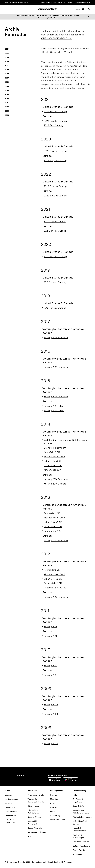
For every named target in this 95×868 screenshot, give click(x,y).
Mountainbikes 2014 (54, 457)
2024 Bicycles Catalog (55, 112)
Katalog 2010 (51, 666)
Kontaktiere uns (12, 799)
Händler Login (33, 806)
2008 (7, 115)
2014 (7, 90)
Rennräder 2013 (52, 513)
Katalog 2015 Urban (54, 406)
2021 (7, 62)
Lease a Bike (10, 807)
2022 (7, 57)
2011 (7, 103)
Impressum (78, 854)
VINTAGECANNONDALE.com (57, 38)
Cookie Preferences (66, 862)
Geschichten (10, 816)
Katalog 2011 (50, 627)
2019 (7, 70)
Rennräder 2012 (52, 570)
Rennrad (54, 795)
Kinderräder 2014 (53, 470)
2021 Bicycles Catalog (55, 222)
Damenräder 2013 (53, 527)
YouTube (31, 780)
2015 (7, 86)
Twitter (21, 780)
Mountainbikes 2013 (54, 518)
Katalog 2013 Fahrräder (56, 541)
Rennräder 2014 (52, 452)
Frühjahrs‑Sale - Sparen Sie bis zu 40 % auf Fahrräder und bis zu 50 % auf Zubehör (48, 15)
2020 (7, 66)
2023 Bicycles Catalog (55, 151)
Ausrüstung (55, 816)
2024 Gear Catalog (53, 125)
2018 (7, 74)
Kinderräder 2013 (53, 531)
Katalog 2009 (51, 705)
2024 (7, 49)
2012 (7, 99)
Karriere (8, 803)
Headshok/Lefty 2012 (55, 588)
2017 (7, 78)
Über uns (9, 795)
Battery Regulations (81, 846)
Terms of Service (38, 862)
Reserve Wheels (34, 817)
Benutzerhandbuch (81, 842)
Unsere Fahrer (11, 812)
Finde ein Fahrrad (58, 820)
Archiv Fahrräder (80, 850)
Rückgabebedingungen (83, 817)
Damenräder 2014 (53, 466)
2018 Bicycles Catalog (55, 308)
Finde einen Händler (36, 795)
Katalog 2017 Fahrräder (56, 338)
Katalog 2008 (51, 744)
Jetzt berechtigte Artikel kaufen (48, 18)
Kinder (53, 812)
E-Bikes (53, 807)
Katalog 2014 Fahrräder (56, 479)
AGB (29, 836)
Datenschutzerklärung (37, 832)
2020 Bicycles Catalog (55, 257)
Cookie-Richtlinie (35, 828)
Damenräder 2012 (53, 583)
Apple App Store (54, 780)
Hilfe (75, 795)
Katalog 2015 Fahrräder (56, 397)
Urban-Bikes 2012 (53, 461)
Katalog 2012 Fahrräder (56, 597)
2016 (7, 82)
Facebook (26, 780)
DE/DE (70, 2)
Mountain (54, 799)
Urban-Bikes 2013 (53, 522)
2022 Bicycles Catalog (55, 186)
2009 (7, 111)
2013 (7, 95)
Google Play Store (71, 780)
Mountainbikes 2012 (54, 575)
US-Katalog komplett (55, 448)
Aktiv (52, 803)
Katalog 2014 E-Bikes (55, 484)
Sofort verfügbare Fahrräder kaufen (17, 2)
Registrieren (86, 2)
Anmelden (78, 2)
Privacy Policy (52, 862)
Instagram (16, 780)
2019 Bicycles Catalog (55, 282)
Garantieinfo (78, 806)
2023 (7, 53)
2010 (7, 107)
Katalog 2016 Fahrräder (56, 367)
